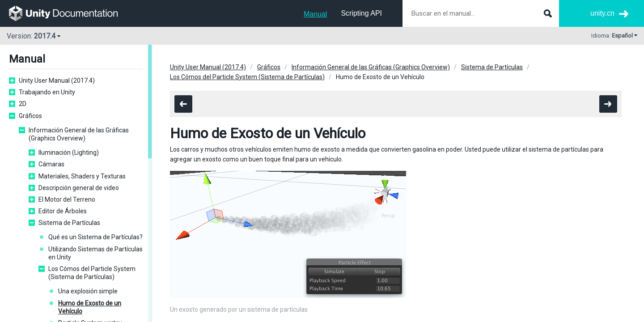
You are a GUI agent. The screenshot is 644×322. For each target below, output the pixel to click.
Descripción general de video (79, 188)
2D (23, 104)
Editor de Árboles (63, 211)
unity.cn (602, 13)
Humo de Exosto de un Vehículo (90, 307)
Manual (315, 14)
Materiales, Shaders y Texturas (82, 176)
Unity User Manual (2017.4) (57, 80)
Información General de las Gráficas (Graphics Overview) (79, 134)
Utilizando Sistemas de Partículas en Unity (95, 253)
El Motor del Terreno (67, 199)
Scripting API (361, 13)
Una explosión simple (88, 291)
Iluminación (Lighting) (69, 153)
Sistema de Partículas (69, 223)
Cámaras (51, 164)
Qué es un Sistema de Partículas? (95, 237)
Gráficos (30, 116)
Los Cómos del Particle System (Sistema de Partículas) (92, 273)
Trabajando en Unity (47, 92)
